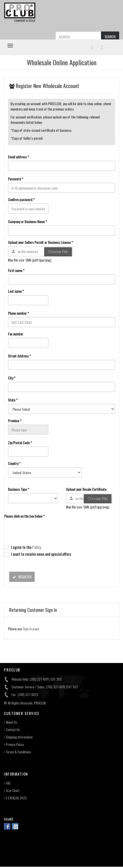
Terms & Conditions (17, 752)
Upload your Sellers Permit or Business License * (40, 242)
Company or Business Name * (27, 221)
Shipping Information (18, 737)
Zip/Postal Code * (20, 443)
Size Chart (12, 791)
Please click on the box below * (24, 516)
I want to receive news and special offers (38, 554)
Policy (37, 547)
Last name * (16, 291)
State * (13, 400)
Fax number (16, 334)
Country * (14, 463)
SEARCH (110, 36)
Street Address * (19, 356)
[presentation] (43, 530)
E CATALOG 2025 (15, 798)
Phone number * (19, 313)
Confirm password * (21, 199)
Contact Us (12, 730)
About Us (10, 722)
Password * (16, 179)
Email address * (19, 157)
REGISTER (22, 577)
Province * (15, 421)
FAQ (7, 783)
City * (12, 378)
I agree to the (23, 547)
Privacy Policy (14, 745)
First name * (16, 270)
